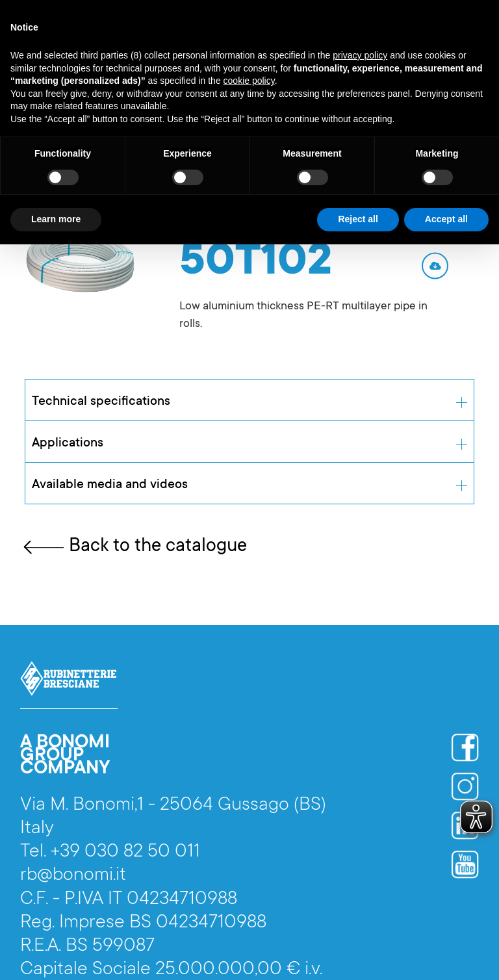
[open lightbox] (82, 260)
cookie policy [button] (249, 81)
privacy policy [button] (360, 55)
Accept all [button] (446, 219)
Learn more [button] (56, 219)
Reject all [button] (358, 219)
